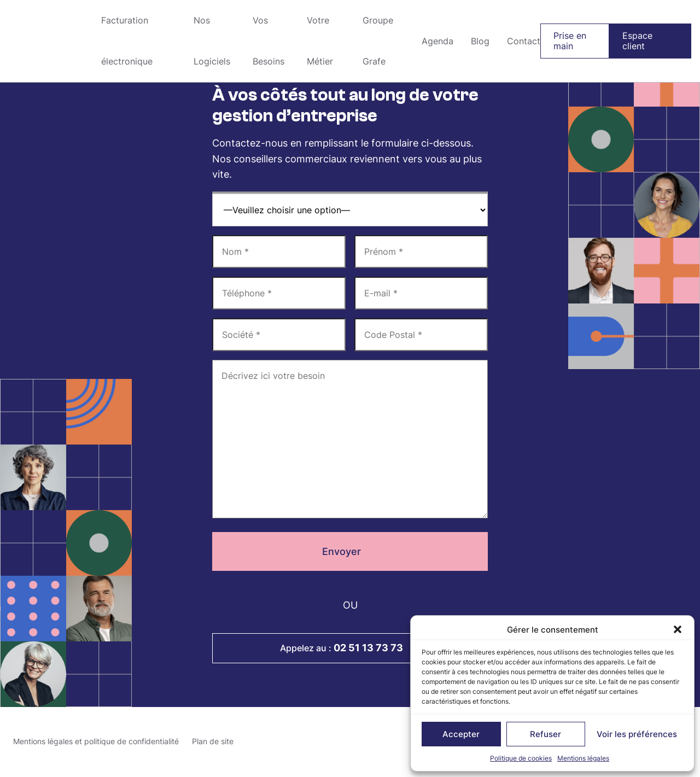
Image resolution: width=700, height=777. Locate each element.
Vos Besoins (269, 41)
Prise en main (570, 41)
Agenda (437, 41)
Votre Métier (320, 41)
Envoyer (350, 551)
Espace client (637, 41)
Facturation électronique (127, 41)
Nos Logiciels (212, 41)
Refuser (546, 734)
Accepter (461, 734)
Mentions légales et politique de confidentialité (96, 741)
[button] (678, 629)
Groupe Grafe (46, 41)
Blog (480, 41)
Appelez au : (350, 648)
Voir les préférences (637, 734)
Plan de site (213, 741)
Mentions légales (583, 758)
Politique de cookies (521, 758)
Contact (524, 41)
